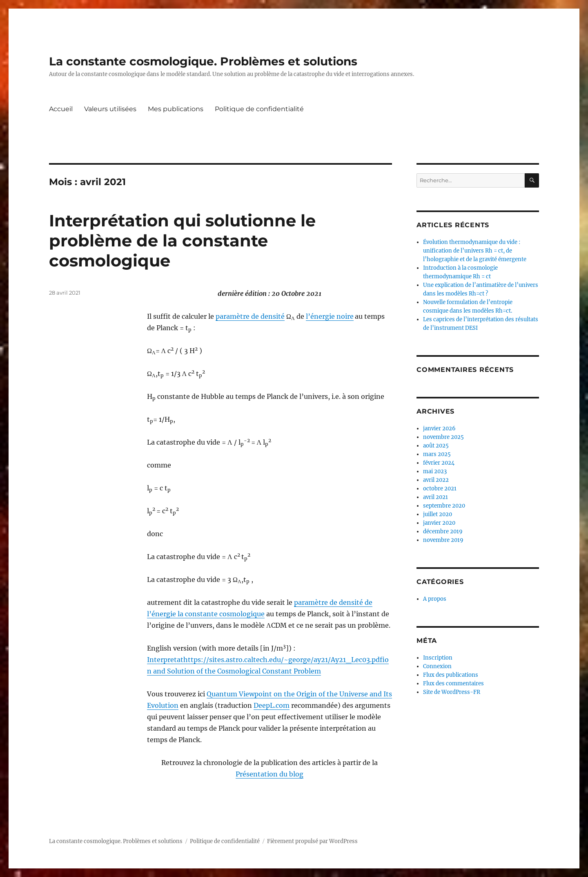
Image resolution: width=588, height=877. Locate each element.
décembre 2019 (443, 531)
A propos (435, 599)
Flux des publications (451, 675)
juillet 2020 (438, 514)
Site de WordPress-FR (452, 692)
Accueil (61, 109)
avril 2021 (435, 497)
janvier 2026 (439, 428)
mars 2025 (437, 454)
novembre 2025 (443, 437)
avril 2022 (436, 480)
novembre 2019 (443, 540)
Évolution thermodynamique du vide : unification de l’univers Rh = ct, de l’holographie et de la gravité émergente (475, 251)
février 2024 (439, 463)
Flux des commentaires (453, 683)
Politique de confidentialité (259, 109)
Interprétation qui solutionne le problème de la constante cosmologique (182, 241)
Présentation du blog (269, 774)
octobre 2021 (440, 489)
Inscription (438, 658)
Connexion (437, 666)
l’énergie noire (330, 316)
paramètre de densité (250, 316)
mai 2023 (435, 471)
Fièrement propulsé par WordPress (312, 841)
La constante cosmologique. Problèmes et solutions (203, 61)
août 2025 (436, 446)
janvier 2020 (439, 523)
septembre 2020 (444, 506)
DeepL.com (272, 705)
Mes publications (176, 109)
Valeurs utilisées (110, 109)
